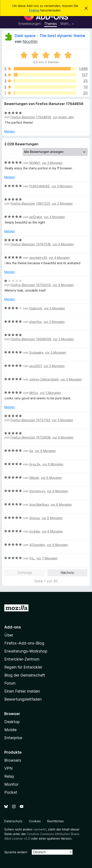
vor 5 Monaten (55, 308)
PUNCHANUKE (40, 186)
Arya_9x (35, 464)
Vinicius (35, 518)
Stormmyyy (37, 491)
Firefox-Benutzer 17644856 (31, 117)
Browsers (13, 760)
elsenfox (36, 322)
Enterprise (13, 738)
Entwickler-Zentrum (22, 659)
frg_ (32, 558)
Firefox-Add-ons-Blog (24, 643)
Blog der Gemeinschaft (25, 675)
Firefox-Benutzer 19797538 (31, 244)
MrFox (34, 393)
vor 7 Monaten (47, 558)
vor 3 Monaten (52, 163)
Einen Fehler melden (22, 691)
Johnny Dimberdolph (44, 379)
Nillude (34, 478)
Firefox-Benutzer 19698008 (31, 339)
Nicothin (30, 41)
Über (9, 635)
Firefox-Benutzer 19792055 (31, 285)
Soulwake (36, 352)
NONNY (35, 163)
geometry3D (38, 258)
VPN (8, 768)
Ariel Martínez (39, 504)
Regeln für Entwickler (23, 667)
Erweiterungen (30, 24)
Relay (9, 776)
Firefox (34, 10)
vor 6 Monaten (63, 437)
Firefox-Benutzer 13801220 (30, 203)
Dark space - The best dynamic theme (50, 36)
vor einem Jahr (63, 117)
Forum (10, 683)
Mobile (10, 730)
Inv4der (35, 531)
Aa (31, 451)
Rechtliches (55, 821)
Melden (10, 131)
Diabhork (36, 308)
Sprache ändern (16, 852)
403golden (37, 545)
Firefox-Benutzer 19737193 (30, 420)
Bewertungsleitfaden (23, 699)
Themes (51, 24)
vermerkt (40, 829)
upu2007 (36, 366)
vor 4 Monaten (54, 217)
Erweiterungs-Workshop (26, 651)
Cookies (35, 821)
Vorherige (25, 573)
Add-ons (13, 627)
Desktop (12, 722)
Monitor (11, 784)
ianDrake (36, 217)
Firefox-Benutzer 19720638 (31, 437)
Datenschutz (13, 821)
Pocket (11, 792)
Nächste (67, 573)
